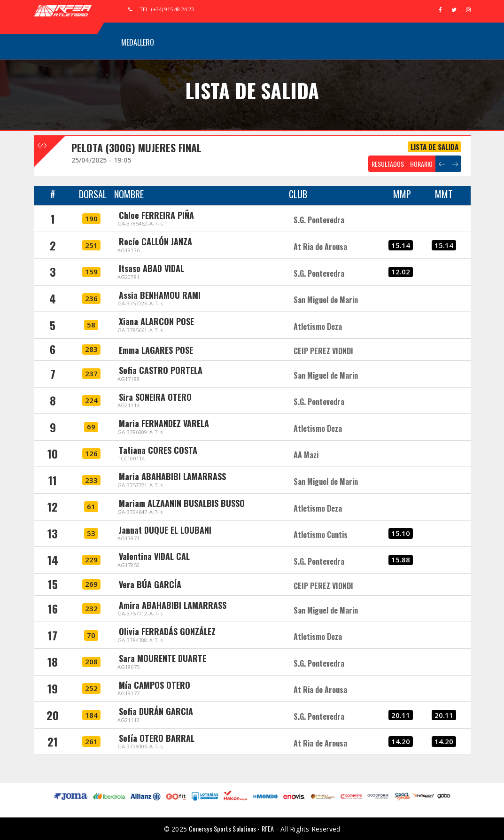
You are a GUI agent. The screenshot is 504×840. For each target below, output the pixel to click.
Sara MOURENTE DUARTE (163, 658)
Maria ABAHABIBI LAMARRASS (172, 476)
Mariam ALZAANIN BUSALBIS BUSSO (182, 503)
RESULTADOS (388, 164)
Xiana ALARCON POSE (156, 321)
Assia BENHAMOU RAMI (160, 295)
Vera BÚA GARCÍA (150, 584)
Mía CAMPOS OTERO (155, 685)
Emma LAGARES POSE (156, 350)
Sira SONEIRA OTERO (155, 397)
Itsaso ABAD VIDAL (151, 268)
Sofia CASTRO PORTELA (161, 370)
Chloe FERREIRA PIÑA (156, 215)
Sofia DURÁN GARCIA (156, 711)
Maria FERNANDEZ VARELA (164, 423)
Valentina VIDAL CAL (154, 556)
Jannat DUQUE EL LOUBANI (165, 530)
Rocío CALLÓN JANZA (155, 241)
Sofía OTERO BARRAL (157, 738)
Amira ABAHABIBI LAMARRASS (173, 605)
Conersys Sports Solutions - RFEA (231, 828)
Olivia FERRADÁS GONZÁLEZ (167, 631)
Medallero (138, 42)
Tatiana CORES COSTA (158, 450)
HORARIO (421, 164)
